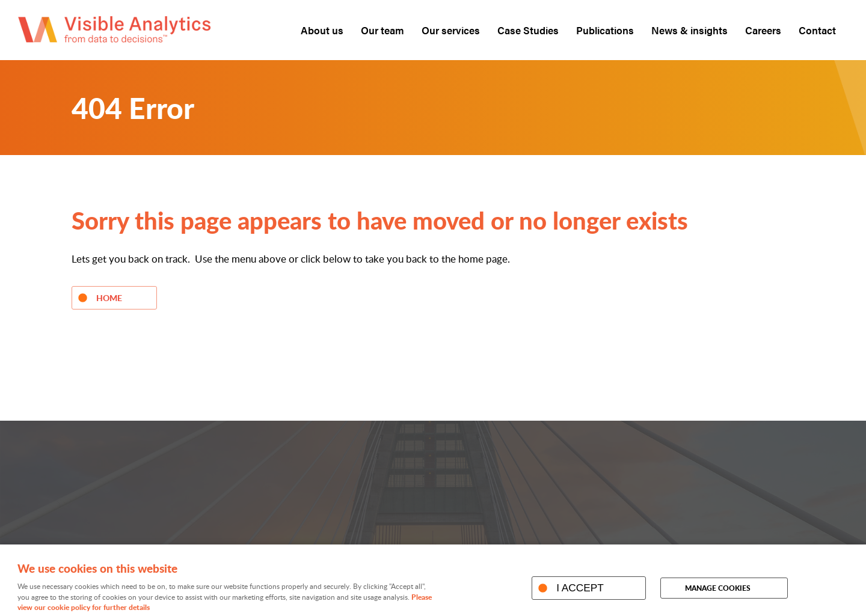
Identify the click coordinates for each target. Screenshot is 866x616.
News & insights (689, 30)
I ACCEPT (580, 588)
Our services (451, 30)
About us (322, 30)
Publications (605, 30)
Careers (763, 30)
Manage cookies (718, 588)
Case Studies (528, 30)
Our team (382, 30)
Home (109, 297)
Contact (817, 30)
